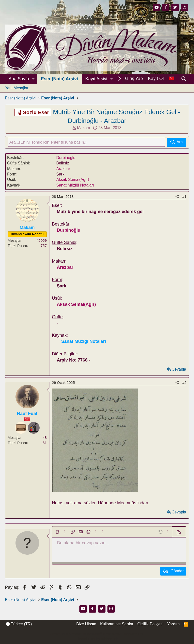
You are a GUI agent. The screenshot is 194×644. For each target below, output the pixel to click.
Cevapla (179, 370)
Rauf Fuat (27, 414)
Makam (83, 128)
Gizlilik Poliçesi (150, 624)
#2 (184, 383)
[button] (33, 79)
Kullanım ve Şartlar (117, 624)
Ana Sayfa (19, 79)
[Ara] (184, 79)
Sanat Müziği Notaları (75, 186)
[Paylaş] (177, 197)
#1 (184, 197)
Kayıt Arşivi (96, 79)
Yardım (173, 624)
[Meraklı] (34, 428)
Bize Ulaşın (86, 624)
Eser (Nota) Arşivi (60, 79)
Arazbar (63, 169)
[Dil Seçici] (171, 79)
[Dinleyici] (21, 428)
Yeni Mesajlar (17, 88)
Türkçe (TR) (19, 624)
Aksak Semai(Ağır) (73, 180)
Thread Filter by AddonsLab (97, 639)
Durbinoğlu (66, 158)
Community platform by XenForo (97, 634)
